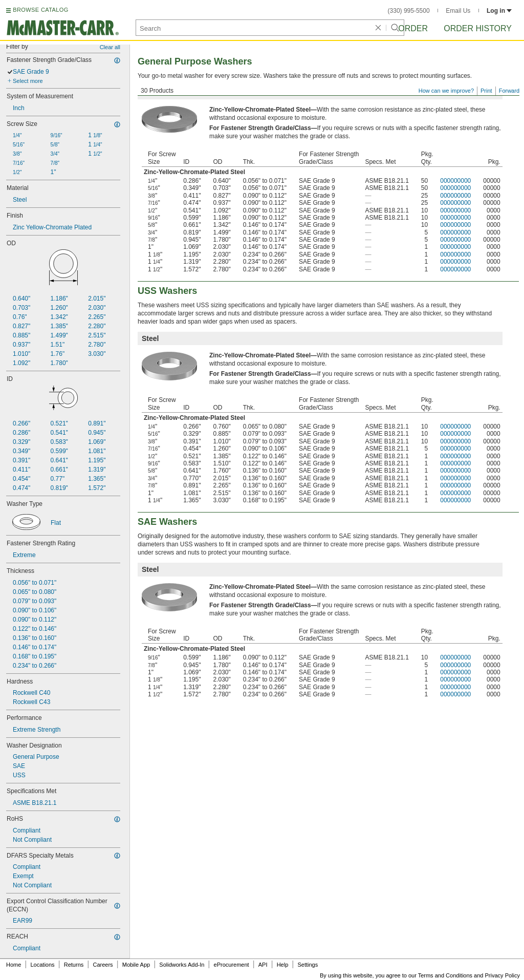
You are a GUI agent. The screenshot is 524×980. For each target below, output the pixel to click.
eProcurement (232, 965)
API (263, 965)
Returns (74, 965)
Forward (509, 91)
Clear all (110, 47)
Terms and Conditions (445, 975)
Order (413, 28)
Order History (478, 28)
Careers (103, 965)
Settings (308, 965)
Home (14, 965)
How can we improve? (446, 91)
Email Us (458, 11)
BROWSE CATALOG (40, 10)
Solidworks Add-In (182, 965)
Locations (43, 965)
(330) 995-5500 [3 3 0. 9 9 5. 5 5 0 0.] (409, 11)
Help (283, 965)
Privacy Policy (503, 975)
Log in (499, 11)
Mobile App (136, 965)
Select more (28, 81)
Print (486, 91)
